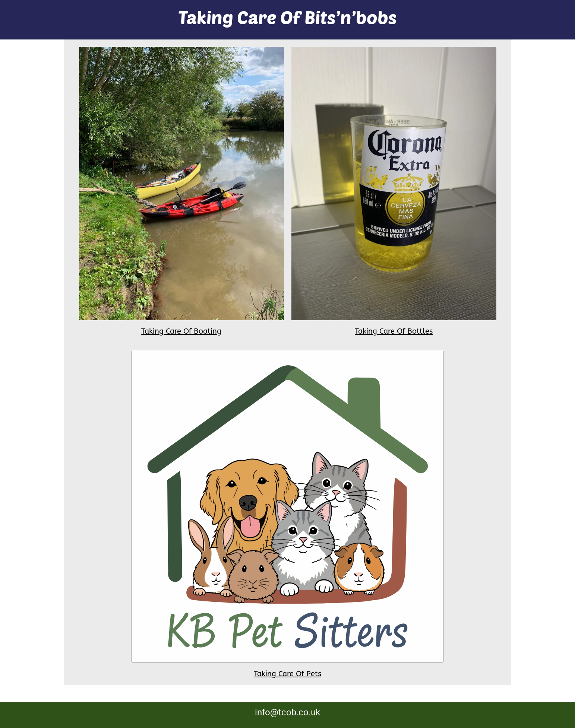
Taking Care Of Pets (287, 674)
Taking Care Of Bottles (394, 331)
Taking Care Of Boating (181, 331)
